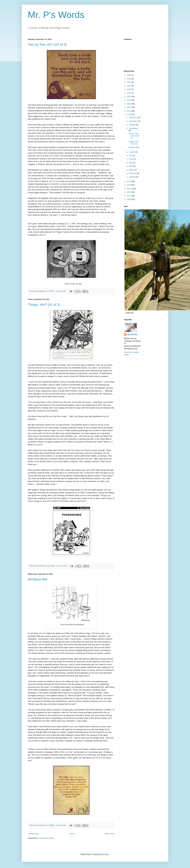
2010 (129, 196)
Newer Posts (34, 834)
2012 (129, 189)
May (131, 163)
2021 (129, 93)
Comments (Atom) (46, 838)
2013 (129, 185)
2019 (129, 100)
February (133, 173)
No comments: (61, 291)
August (132, 152)
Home (72, 834)
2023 (129, 86)
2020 (129, 97)
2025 (129, 79)
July (131, 155)
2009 (129, 199)
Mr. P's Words (56, 15)
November (134, 121)
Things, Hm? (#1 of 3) (44, 305)
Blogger (106, 854)
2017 (129, 107)
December (134, 118)
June (131, 159)
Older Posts (109, 834)
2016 (129, 111)
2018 (129, 104)
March (132, 170)
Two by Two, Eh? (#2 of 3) (47, 45)
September (134, 128)
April (131, 166)
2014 (129, 181)
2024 (129, 82)
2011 (129, 192)
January (133, 177)
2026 (129, 75)
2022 (129, 89)
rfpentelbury (132, 334)
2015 (129, 115)
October (133, 125)
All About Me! (38, 579)
